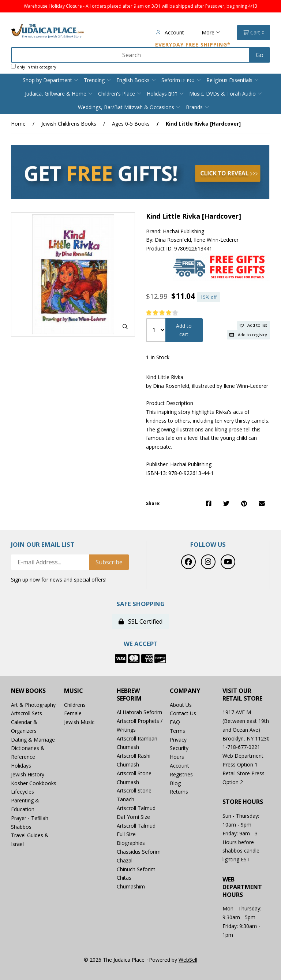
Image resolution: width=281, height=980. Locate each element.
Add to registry (248, 335)
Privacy (178, 740)
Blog (175, 783)
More (211, 32)
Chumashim (131, 886)
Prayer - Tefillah (30, 818)
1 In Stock (158, 357)
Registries (181, 774)
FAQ (175, 722)
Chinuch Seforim (136, 869)
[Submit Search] (260, 55)
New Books (28, 691)
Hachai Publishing (183, 231)
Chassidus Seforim (139, 852)
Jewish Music (79, 722)
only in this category (34, 67)
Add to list (253, 325)
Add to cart (184, 330)
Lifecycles (23, 792)
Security (179, 748)
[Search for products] (131, 55)
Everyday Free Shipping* (193, 44)
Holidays (21, 766)
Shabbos (21, 827)
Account (170, 32)
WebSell (188, 960)
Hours (177, 757)
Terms (177, 731)
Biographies (131, 843)
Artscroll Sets (27, 713)
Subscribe (109, 562)
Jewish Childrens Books (69, 124)
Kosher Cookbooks (34, 783)
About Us (181, 705)
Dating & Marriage (33, 740)
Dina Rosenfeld (173, 240)
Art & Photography (33, 705)
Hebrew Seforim (129, 695)
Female (73, 713)
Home (18, 124)
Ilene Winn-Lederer (216, 240)
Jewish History (28, 774)
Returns (179, 792)
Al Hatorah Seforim (139, 712)
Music (74, 691)
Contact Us (183, 713)
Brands (194, 107)
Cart (254, 33)
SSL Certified (140, 621)
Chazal (125, 860)
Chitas (124, 878)
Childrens (75, 705)
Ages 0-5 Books (131, 124)
